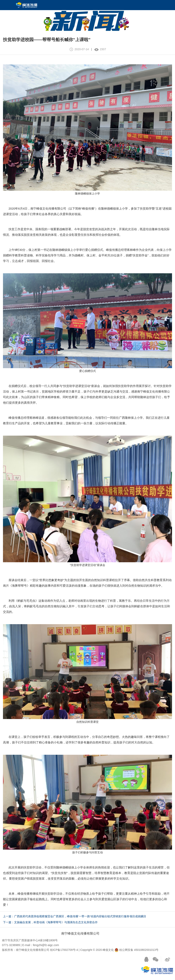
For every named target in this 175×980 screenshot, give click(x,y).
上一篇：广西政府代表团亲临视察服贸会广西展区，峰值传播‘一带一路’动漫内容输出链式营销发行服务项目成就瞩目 (75, 916)
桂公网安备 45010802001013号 (137, 950)
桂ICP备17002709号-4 (64, 950)
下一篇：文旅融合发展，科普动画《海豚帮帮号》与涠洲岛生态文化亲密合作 (50, 922)
